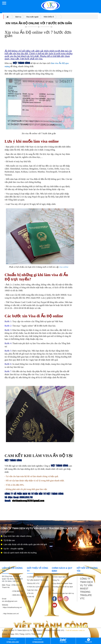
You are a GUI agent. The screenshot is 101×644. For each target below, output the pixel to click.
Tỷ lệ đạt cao (8, 540)
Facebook (88, 641)
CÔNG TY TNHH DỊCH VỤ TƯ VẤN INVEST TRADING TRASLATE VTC (38, 580)
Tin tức (30, 593)
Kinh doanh (38, 641)
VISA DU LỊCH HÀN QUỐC (38, 587)
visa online (64, 267)
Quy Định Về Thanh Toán (62, 583)
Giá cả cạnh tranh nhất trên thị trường (19, 553)
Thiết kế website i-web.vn (75, 630)
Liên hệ (30, 597)
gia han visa (32, 590)
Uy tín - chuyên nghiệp (12, 549)
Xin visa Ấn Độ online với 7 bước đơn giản (39, 23)
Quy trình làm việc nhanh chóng (16, 536)
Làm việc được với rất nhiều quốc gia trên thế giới (24, 544)
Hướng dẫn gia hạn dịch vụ (63, 593)
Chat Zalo (63, 641)
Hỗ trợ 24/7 (13, 641)
